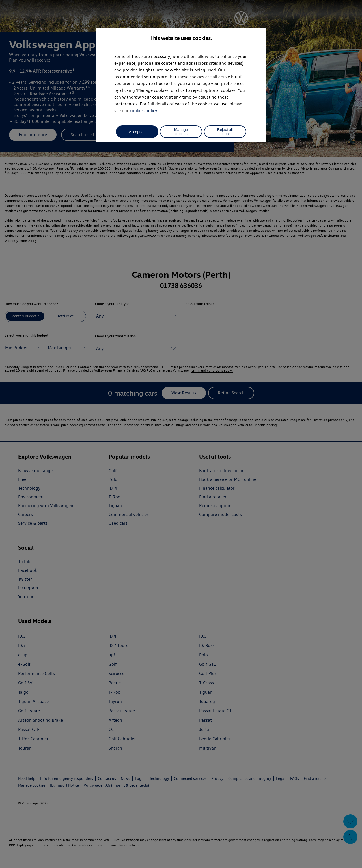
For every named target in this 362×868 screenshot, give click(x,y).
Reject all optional (225, 132)
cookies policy (143, 111)
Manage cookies (181, 132)
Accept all (137, 132)
